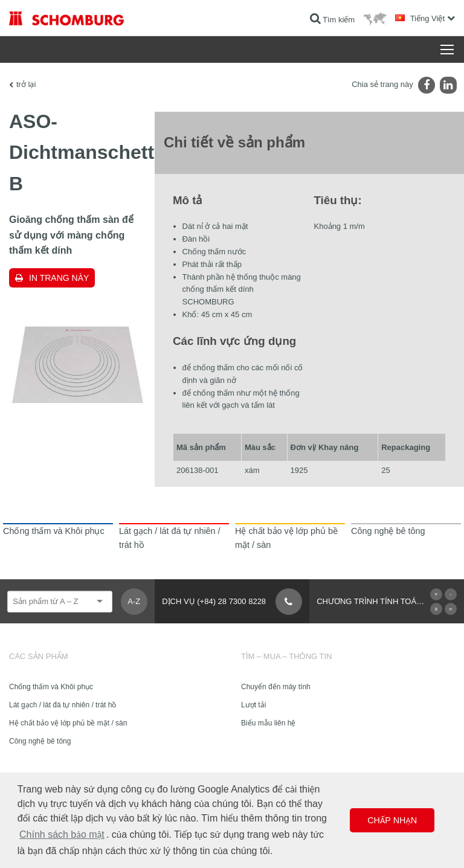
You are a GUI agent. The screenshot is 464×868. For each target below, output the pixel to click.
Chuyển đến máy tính (276, 687)
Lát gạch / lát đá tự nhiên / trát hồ (63, 705)
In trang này (59, 278)
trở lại (26, 84)
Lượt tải (253, 705)
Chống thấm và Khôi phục (51, 687)
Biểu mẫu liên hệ (268, 723)
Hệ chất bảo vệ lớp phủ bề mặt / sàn (68, 723)
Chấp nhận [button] (392, 820)
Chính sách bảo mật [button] (62, 834)
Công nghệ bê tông (40, 741)
